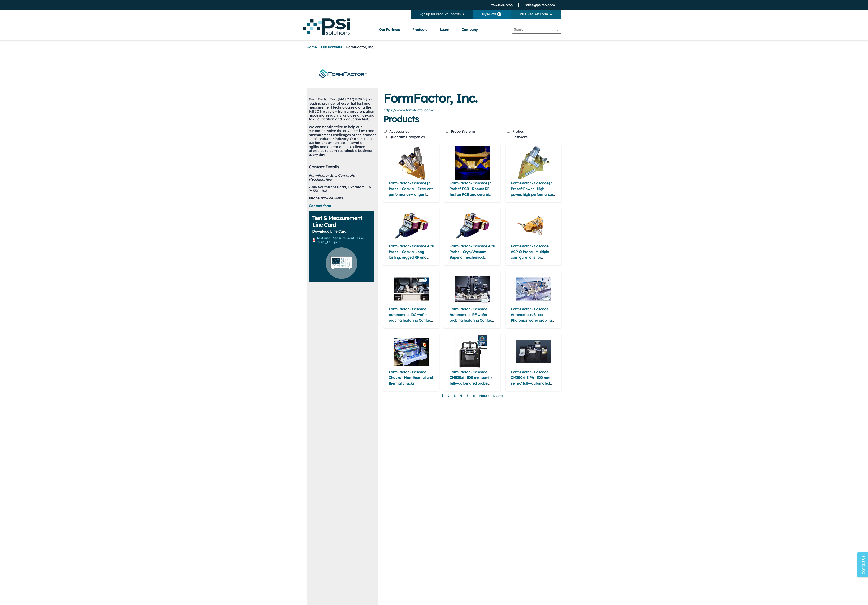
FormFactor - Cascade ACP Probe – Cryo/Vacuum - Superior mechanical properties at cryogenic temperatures (472, 257)
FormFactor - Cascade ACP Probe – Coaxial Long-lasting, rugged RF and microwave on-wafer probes (411, 257)
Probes (518, 131)
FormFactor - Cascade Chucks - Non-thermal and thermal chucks (411, 378)
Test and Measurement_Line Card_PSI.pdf (340, 240)
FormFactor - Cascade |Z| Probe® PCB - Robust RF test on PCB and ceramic (471, 189)
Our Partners (390, 30)
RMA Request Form (534, 14)
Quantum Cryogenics (407, 137)
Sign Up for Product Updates (440, 14)
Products (420, 30)
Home (312, 47)
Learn (445, 30)
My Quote (492, 14)
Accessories (399, 131)
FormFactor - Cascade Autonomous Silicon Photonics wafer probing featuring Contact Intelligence (531, 320)
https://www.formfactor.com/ (409, 110)
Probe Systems (463, 131)
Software (520, 137)
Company (470, 30)
